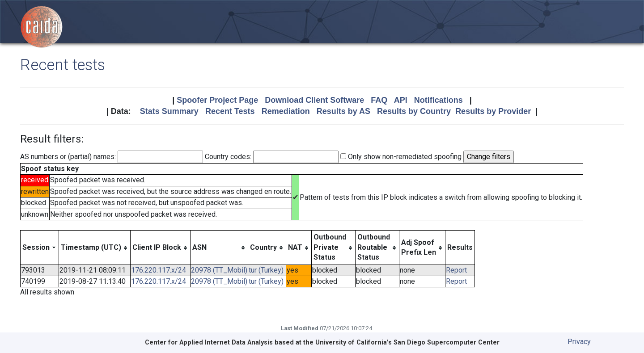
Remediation (286, 111)
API (401, 100)
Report (456, 270)
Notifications (439, 100)
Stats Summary (169, 111)
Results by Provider (493, 111)
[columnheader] (40, 248)
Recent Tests (230, 111)
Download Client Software (314, 100)
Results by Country (414, 111)
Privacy (579, 342)
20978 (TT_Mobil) (219, 270)
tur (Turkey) (266, 270)
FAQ (379, 100)
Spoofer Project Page (217, 100)
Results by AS (343, 111)
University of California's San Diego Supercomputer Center (407, 342)
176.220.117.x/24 (159, 270)
